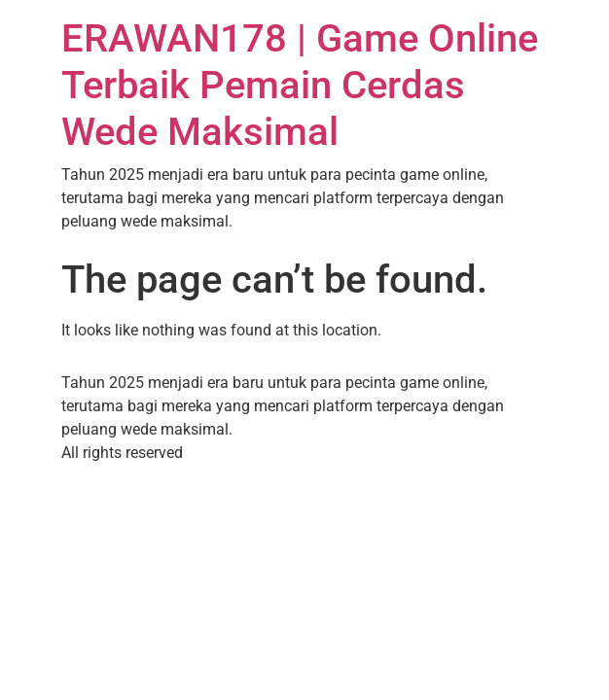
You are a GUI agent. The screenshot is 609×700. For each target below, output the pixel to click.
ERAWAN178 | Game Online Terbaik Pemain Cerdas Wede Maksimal (300, 85)
